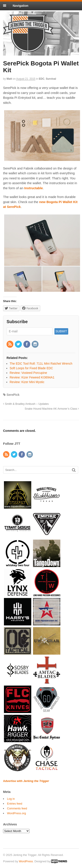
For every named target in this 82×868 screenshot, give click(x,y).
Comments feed (17, 808)
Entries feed (15, 804)
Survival (51, 79)
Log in (11, 799)
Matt (9, 79)
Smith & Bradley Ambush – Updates (26, 404)
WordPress (26, 861)
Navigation (21, 6)
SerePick (13, 395)
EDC (42, 79)
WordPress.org (16, 813)
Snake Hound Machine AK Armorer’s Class (52, 409)
